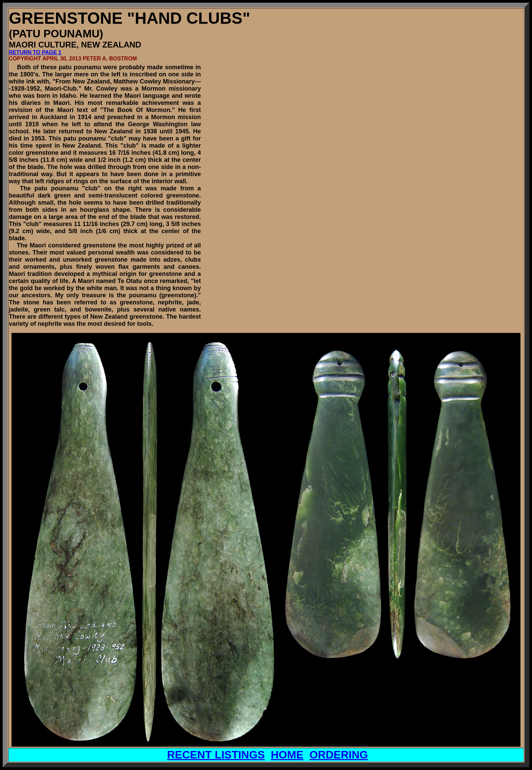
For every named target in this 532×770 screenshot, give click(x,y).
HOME (287, 755)
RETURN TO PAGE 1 (35, 52)
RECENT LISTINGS (216, 755)
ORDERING (339, 755)
